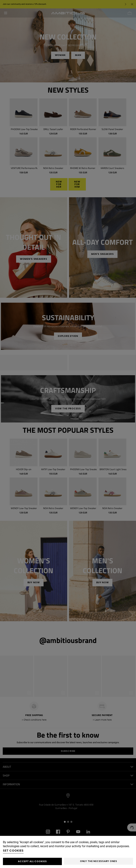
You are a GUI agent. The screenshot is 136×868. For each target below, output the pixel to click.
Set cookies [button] (13, 851)
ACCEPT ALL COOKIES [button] (32, 861)
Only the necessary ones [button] (99, 861)
